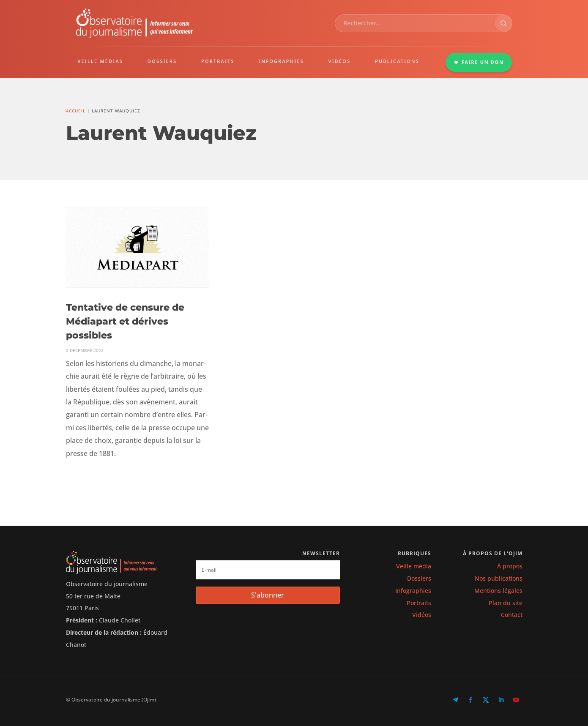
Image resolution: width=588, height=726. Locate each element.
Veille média (414, 566)
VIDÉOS (340, 61)
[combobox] (415, 23)
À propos (510, 566)
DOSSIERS (162, 61)
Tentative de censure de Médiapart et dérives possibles (125, 321)
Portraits (419, 603)
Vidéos (422, 615)
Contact (512, 615)
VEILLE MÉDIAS (101, 61)
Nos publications (499, 578)
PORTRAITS (218, 61)
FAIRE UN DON (479, 62)
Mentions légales (498, 591)
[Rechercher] (503, 23)
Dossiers (419, 578)
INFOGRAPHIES (281, 61)
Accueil (76, 111)
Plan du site (506, 603)
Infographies (413, 591)
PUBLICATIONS (397, 61)
